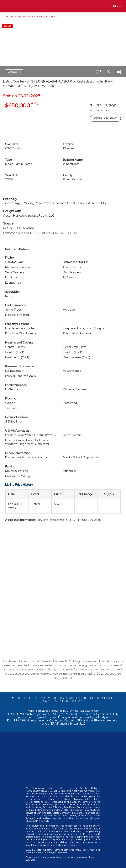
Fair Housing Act (62, 717)
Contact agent (14, 72)
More (117, 6)
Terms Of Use (18, 698)
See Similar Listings (105, 118)
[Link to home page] (5, 6)
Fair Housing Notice (63, 701)
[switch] (98, 72)
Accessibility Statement (94, 698)
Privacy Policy (50, 698)
